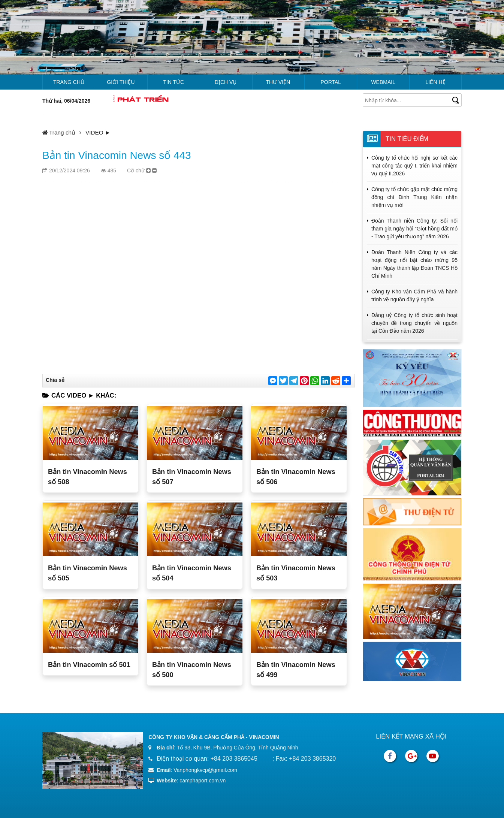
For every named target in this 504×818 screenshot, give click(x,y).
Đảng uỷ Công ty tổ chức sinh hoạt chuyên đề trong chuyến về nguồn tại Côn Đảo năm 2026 (414, 323)
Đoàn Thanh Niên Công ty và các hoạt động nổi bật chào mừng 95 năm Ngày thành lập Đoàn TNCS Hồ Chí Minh (414, 264)
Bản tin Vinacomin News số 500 (192, 670)
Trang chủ (69, 82)
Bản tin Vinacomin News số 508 (87, 477)
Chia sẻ (55, 380)
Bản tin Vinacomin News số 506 (296, 477)
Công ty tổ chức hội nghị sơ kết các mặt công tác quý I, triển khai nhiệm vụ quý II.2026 (414, 166)
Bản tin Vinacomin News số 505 (87, 573)
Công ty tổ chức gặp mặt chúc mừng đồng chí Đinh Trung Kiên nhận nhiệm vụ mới (414, 197)
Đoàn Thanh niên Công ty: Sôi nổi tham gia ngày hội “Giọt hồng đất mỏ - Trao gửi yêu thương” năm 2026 (414, 229)
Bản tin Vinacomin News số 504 (192, 573)
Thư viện (278, 82)
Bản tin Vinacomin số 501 (89, 665)
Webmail (383, 82)
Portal (331, 82)
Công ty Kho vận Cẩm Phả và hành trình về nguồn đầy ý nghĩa (414, 295)
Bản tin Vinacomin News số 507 (192, 477)
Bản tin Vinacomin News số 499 (296, 670)
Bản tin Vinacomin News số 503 (296, 573)
